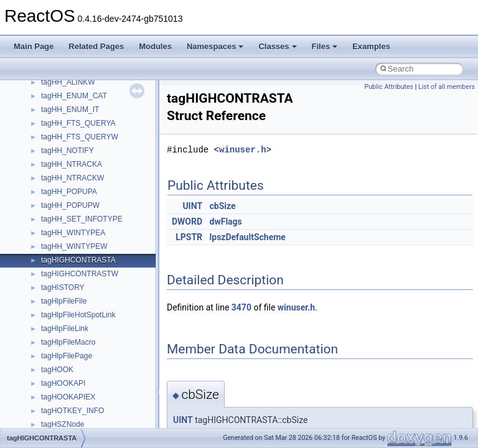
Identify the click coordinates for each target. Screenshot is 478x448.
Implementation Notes (58, 182)
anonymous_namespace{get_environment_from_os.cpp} (135, 401)
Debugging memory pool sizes (71, 100)
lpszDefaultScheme (248, 237)
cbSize (223, 206)
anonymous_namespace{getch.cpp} (101, 415)
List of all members (447, 87)
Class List (47, 264)
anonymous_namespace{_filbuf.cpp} (101, 333)
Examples (371, 46)
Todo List (36, 196)
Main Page (34, 46)
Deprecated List (47, 210)
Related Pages (96, 46)
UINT (192, 206)
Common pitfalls (48, 86)
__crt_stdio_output (72, 292)
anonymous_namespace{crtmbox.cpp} (105, 374)
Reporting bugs (46, 114)
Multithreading (45, 155)
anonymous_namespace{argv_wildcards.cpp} (116, 347)
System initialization (54, 141)
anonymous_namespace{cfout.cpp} (99, 360)
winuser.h (243, 150)
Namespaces (215, 46)
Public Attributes (389, 87)
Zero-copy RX (44, 128)
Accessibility (61, 319)
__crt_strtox (61, 306)
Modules (155, 46)
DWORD (187, 222)
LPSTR (189, 237)
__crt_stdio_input (69, 278)
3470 (241, 307)
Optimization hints (51, 169)
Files (325, 46)
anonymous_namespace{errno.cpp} (100, 388)
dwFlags (226, 222)
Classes (277, 46)
